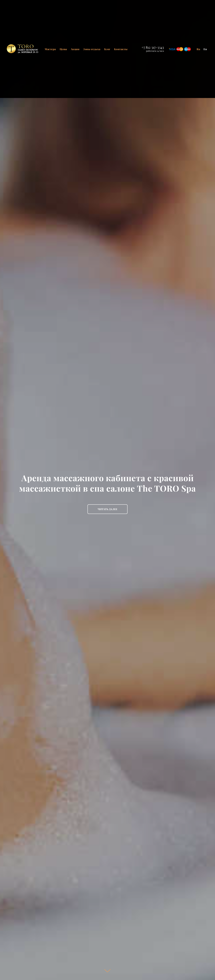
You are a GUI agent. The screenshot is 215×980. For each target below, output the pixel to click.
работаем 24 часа (155, 51)
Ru (198, 49)
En (205, 49)
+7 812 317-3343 (153, 47)
